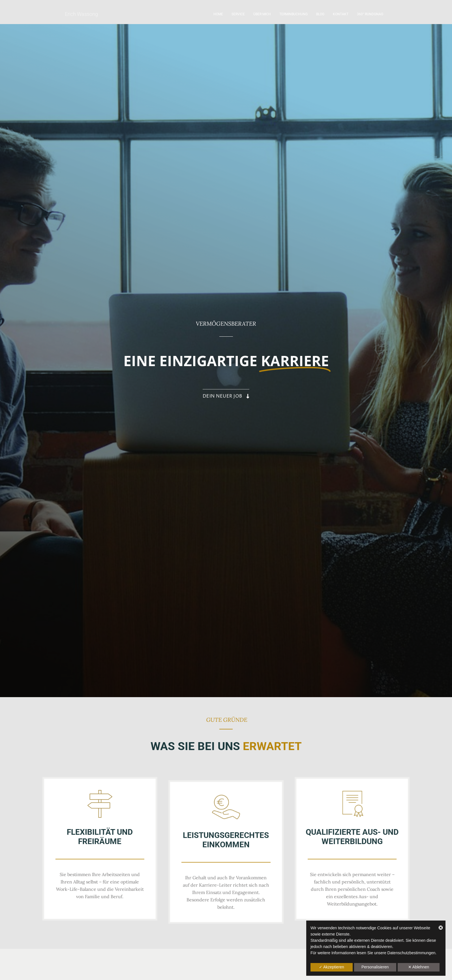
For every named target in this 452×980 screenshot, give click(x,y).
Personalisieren (375, 967)
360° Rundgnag (370, 14)
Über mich (262, 14)
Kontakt (341, 14)
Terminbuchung (294, 14)
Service (238, 14)
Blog (320, 14)
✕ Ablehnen (419, 967)
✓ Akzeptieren (332, 967)
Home (218, 14)
